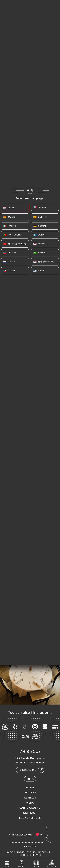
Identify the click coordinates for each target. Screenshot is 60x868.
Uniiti (32, 846)
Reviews (30, 797)
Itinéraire (52, 863)
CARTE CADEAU (30, 808)
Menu (30, 803)
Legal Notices (30, 818)
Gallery (30, 792)
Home (30, 787)
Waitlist (22, 863)
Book (7, 863)
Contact (30, 813)
